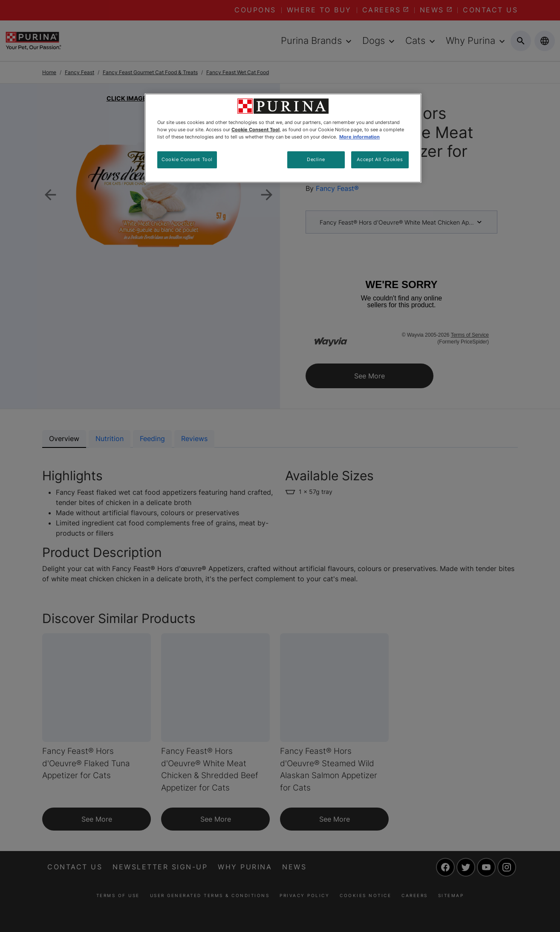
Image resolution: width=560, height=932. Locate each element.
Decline (316, 159)
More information (359, 137)
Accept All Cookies (380, 159)
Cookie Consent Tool (187, 159)
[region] (283, 138)
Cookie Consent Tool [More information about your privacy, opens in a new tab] (255, 130)
